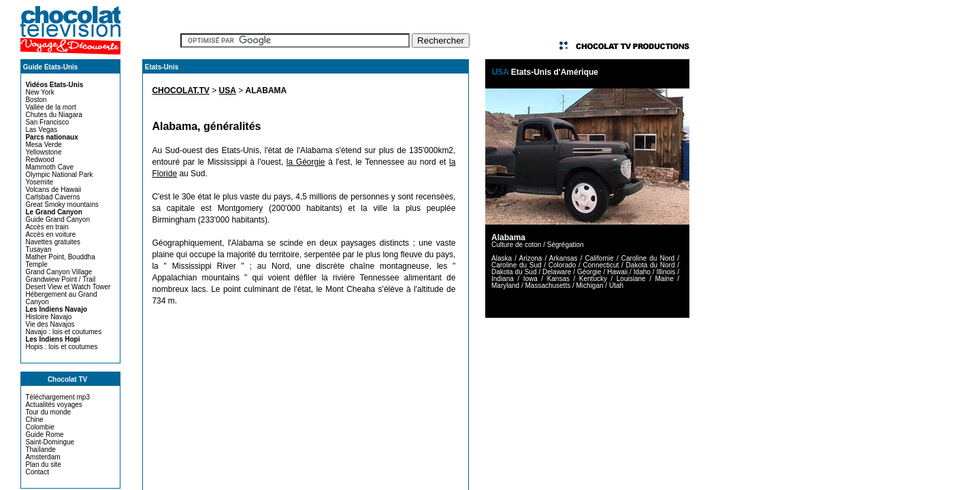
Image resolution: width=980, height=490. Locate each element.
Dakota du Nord (651, 265)
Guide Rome (44, 435)
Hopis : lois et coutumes (61, 347)
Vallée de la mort (50, 107)
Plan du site (43, 464)
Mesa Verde (43, 145)
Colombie (39, 427)
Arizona (530, 258)
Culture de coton (516, 245)
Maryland (505, 285)
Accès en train (47, 227)
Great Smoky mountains (62, 205)
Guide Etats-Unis (51, 67)
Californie (600, 258)
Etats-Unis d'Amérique (555, 72)
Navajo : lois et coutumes (63, 332)
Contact (37, 472)
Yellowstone (43, 152)
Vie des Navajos (50, 324)
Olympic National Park (59, 175)
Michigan (590, 285)
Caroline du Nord (648, 258)
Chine (34, 420)
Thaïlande (40, 450)
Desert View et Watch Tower (68, 287)
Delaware (557, 272)
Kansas (558, 279)
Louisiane (631, 279)
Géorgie (589, 272)
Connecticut (601, 265)
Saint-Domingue (50, 442)
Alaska (502, 258)
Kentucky (593, 279)
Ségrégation (566, 245)
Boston (36, 100)
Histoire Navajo (48, 317)
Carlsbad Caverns (52, 197)
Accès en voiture (50, 234)
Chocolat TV (67, 379)
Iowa (530, 279)
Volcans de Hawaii (53, 190)
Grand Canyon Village (59, 272)
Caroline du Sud (517, 265)
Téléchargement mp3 (58, 397)
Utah (616, 285)
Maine (664, 279)
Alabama (508, 238)
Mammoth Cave (49, 167)
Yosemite (39, 182)
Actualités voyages (53, 405)
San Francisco (47, 122)
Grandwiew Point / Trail (60, 279)
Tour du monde (48, 412)
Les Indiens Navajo (56, 309)
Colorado (562, 265)
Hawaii (617, 272)
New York (39, 92)
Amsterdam (43, 457)
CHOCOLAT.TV (180, 91)
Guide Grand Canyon (58, 219)
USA (228, 91)
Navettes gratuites (53, 242)
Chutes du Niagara (53, 115)
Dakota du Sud (514, 272)
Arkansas (563, 258)
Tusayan (38, 249)
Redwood (39, 160)
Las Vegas (41, 130)
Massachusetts (548, 285)
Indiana (503, 279)
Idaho (642, 272)
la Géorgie (306, 162)
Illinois (666, 272)
